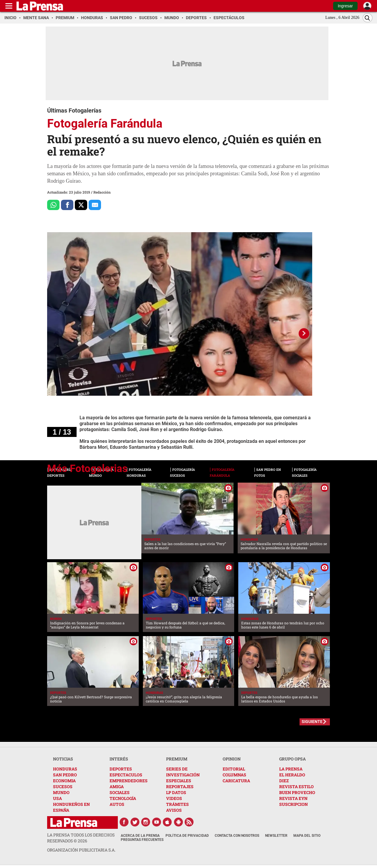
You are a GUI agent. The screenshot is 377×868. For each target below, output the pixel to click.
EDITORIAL (234, 769)
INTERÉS (119, 759)
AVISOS (174, 810)
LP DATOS (176, 792)
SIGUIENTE (312, 722)
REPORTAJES (180, 787)
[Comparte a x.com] (81, 205)
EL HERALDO (292, 775)
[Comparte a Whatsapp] (53, 205)
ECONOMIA (64, 781)
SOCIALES (120, 792)
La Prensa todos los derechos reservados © (81, 838)
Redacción (102, 192)
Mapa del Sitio (307, 836)
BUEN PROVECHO (297, 792)
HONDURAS (65, 769)
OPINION (232, 759)
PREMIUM (177, 759)
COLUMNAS (234, 775)
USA (57, 798)
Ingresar (345, 6)
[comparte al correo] (95, 205)
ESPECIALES (179, 781)
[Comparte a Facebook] (67, 205)
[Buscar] (368, 18)
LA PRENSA (291, 769)
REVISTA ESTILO (296, 787)
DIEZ (284, 781)
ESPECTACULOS (126, 775)
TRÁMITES (177, 804)
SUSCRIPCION (294, 804)
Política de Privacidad (187, 836)
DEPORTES (121, 769)
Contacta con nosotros (237, 836)
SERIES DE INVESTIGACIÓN (183, 772)
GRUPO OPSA (292, 759)
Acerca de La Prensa (140, 836)
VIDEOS (174, 798)
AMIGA (117, 787)
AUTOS (117, 804)
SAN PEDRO (65, 775)
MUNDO (61, 792)
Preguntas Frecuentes (142, 840)
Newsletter (276, 836)
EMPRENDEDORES (129, 781)
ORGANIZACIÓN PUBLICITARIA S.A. (81, 850)
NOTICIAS (63, 759)
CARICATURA (236, 781)
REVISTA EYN (293, 798)
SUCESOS (63, 787)
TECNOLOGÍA (123, 798)
